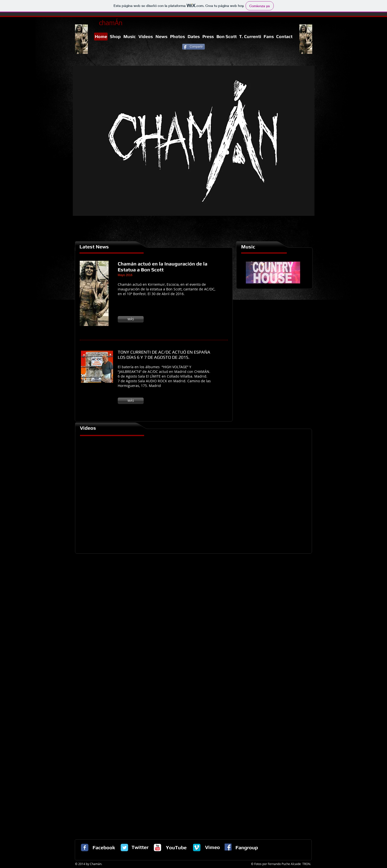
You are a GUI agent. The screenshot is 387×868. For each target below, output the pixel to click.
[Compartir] (193, 47)
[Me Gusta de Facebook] (128, 52)
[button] (194, 141)
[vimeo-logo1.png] (197, 848)
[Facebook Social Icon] (228, 847)
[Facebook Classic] (85, 848)
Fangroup (247, 847)
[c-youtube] (157, 848)
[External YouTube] (194, 494)
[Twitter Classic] (124, 848)
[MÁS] (131, 319)
